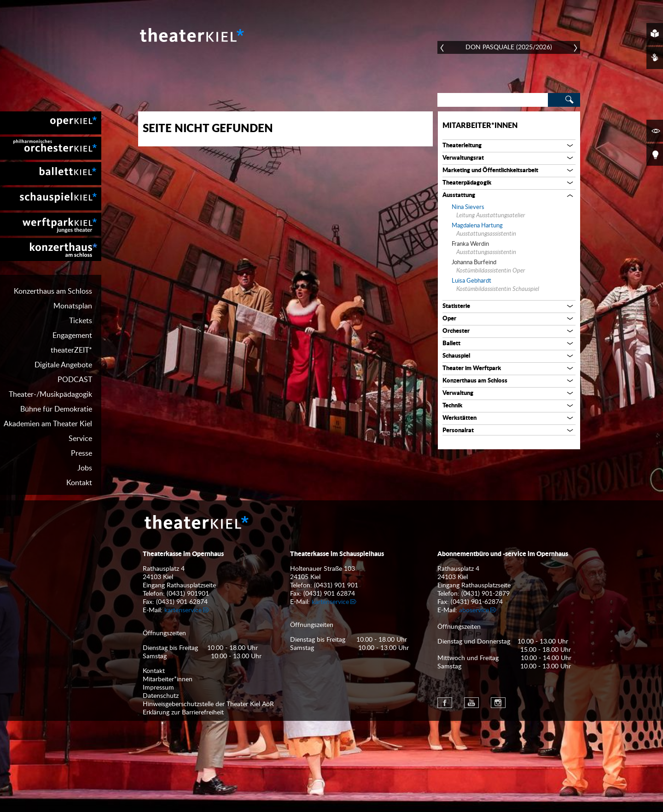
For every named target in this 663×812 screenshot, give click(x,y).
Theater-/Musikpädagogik (50, 394)
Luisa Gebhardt (471, 281)
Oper (449, 319)
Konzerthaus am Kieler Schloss (51, 249)
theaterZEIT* (71, 350)
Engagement (72, 336)
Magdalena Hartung (477, 226)
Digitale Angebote (63, 365)
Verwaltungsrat (463, 158)
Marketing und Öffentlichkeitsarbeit (490, 171)
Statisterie (456, 306)
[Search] (493, 100)
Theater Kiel (191, 35)
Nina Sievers (468, 207)
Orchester (456, 331)
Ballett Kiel (51, 174)
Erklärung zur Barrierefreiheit (183, 713)
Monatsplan (73, 306)
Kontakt (79, 483)
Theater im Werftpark (472, 368)
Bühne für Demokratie (56, 409)
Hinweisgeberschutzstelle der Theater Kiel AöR (208, 704)
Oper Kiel (51, 123)
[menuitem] (51, 123)
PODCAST (75, 380)
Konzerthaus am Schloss (53, 291)
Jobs (85, 468)
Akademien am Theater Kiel (48, 424)
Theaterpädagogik (467, 183)
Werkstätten (459, 418)
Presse (81, 453)
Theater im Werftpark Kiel (51, 224)
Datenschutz (161, 696)
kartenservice (183, 610)
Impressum (158, 688)
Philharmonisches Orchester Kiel (51, 148)
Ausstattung (459, 195)
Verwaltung (458, 393)
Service (80, 439)
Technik (452, 406)
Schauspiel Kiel (51, 199)
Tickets (81, 321)
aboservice (474, 610)
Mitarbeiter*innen (480, 126)
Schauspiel (456, 356)
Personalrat (458, 431)
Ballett (451, 344)
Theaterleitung (462, 146)
